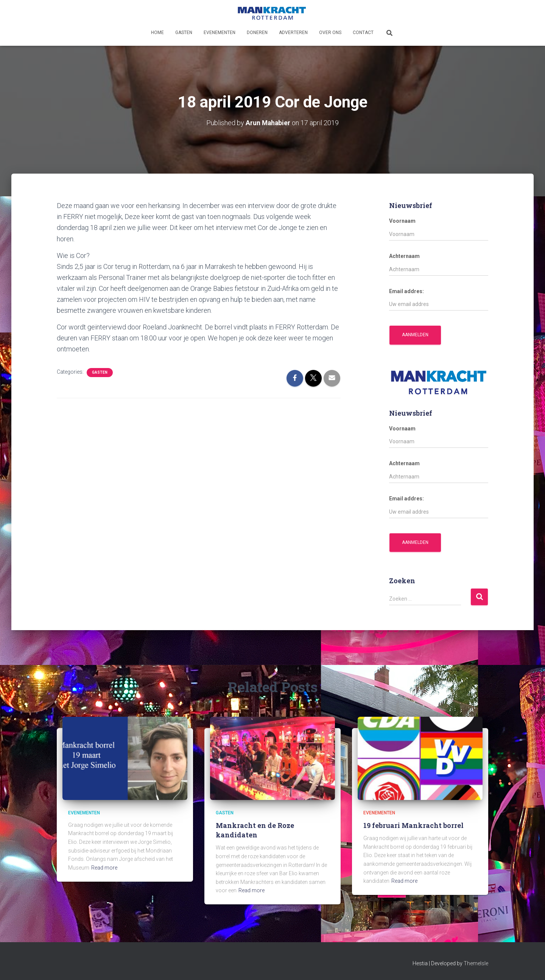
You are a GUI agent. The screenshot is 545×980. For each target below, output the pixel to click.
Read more (104, 868)
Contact (363, 33)
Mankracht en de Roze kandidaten (255, 830)
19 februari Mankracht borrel (413, 825)
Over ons (330, 33)
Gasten (184, 33)
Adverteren (293, 33)
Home (157, 33)
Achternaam (404, 256)
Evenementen (220, 33)
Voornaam (402, 221)
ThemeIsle (476, 963)
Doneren (257, 33)
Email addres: (406, 291)
